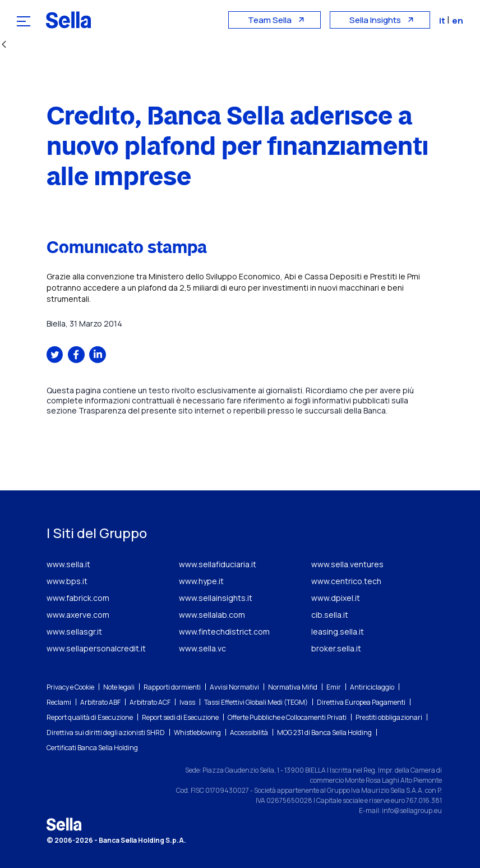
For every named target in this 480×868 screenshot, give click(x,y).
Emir (334, 687)
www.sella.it (68, 564)
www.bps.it (67, 581)
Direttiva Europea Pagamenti (361, 702)
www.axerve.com (78, 615)
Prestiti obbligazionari (389, 717)
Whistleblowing (197, 732)
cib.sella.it (330, 615)
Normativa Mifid (293, 687)
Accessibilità (249, 732)
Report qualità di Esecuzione (90, 717)
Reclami (59, 702)
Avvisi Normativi (234, 687)
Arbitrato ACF (150, 702)
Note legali (119, 687)
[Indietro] (4, 45)
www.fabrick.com (78, 598)
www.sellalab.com (212, 615)
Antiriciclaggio (372, 687)
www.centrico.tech (346, 581)
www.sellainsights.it (216, 598)
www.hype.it (201, 581)
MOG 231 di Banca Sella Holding (324, 732)
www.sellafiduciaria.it (218, 564)
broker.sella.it (336, 648)
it (443, 20)
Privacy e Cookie (70, 687)
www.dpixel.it (336, 598)
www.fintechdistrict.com (224, 632)
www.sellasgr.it (74, 632)
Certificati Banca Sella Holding (92, 748)
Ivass (187, 702)
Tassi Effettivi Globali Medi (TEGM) (256, 702)
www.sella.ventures (347, 564)
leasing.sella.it (338, 632)
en (458, 20)
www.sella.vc (202, 648)
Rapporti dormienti (172, 687)
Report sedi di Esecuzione (180, 717)
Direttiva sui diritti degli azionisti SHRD (106, 732)
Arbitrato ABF (100, 702)
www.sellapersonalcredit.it (96, 648)
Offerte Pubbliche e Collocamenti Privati (287, 717)
